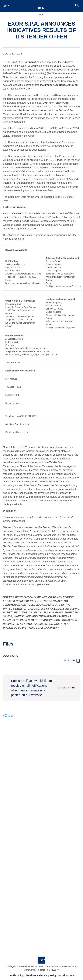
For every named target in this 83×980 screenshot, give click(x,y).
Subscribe (68, 688)
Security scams (66, 975)
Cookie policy (16, 975)
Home (41, 15)
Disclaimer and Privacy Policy (41, 975)
